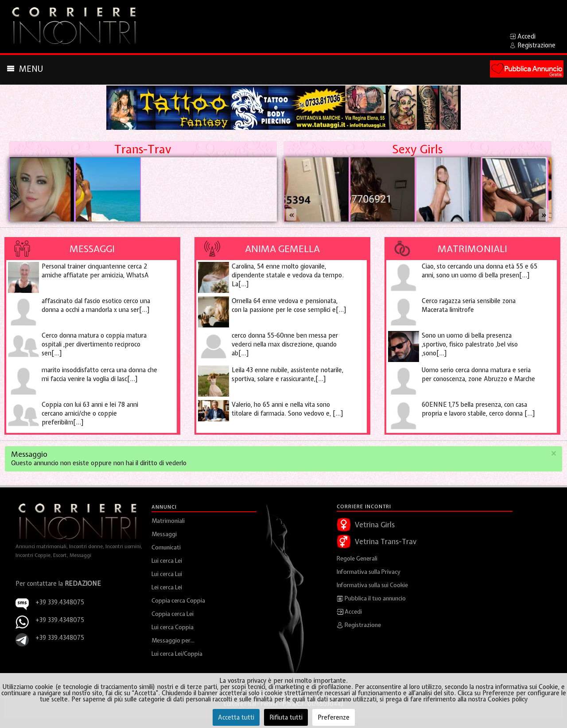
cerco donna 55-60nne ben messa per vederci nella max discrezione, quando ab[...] (285, 344)
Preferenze (334, 717)
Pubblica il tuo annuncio (371, 599)
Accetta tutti (236, 717)
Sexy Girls (417, 149)
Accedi (349, 612)
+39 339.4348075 (60, 620)
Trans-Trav (143, 149)
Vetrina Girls (375, 525)
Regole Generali (357, 559)
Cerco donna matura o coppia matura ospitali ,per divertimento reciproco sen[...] (94, 344)
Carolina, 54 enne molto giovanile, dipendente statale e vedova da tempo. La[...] (288, 275)
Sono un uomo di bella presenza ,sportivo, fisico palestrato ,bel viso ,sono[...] (470, 344)
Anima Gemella (282, 249)
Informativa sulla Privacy (369, 572)
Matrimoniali (472, 249)
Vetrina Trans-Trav (386, 541)
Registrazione (359, 625)
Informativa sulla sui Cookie (372, 585)
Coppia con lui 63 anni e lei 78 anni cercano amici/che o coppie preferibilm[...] (90, 413)
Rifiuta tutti (286, 717)
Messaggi (92, 249)
